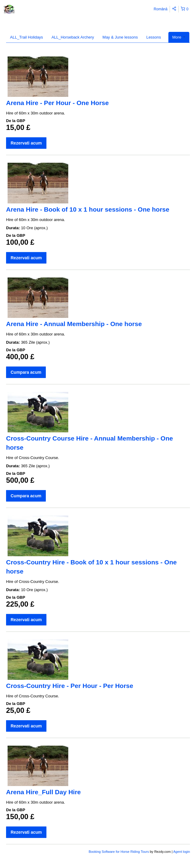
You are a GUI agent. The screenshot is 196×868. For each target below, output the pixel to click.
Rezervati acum (26, 143)
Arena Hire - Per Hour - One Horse (57, 103)
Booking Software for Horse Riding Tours (119, 852)
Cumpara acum (26, 372)
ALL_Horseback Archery (73, 37)
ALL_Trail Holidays (27, 37)
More (179, 37)
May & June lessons (120, 37)
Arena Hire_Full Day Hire (43, 792)
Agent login (182, 852)
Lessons (154, 37)
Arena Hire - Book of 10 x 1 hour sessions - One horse (88, 209)
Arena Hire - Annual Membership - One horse (74, 324)
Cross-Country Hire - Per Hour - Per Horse (70, 686)
